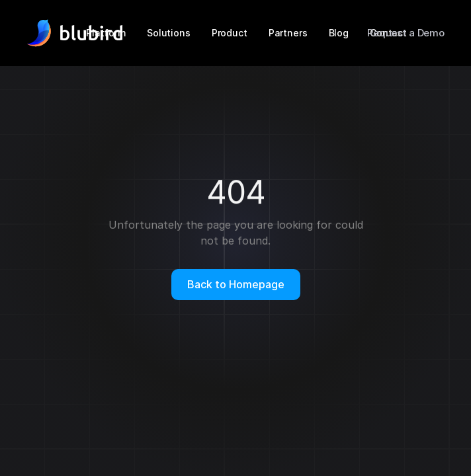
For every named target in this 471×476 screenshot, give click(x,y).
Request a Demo (406, 33)
